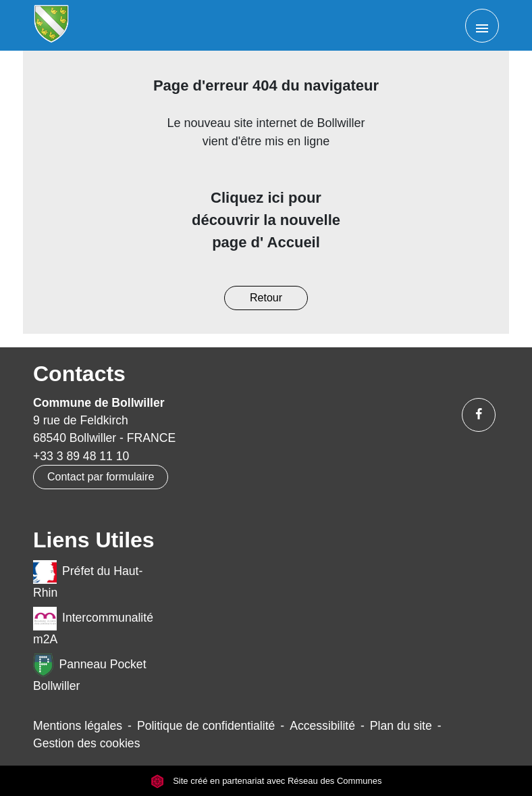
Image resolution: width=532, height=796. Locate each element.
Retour (266, 298)
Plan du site (401, 726)
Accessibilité (322, 726)
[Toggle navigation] (482, 26)
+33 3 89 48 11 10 (81, 456)
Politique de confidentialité (206, 726)
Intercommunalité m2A (93, 626)
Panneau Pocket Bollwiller (90, 673)
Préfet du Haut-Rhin (88, 580)
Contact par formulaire (101, 477)
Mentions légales (78, 726)
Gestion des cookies (86, 743)
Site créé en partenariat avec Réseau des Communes (266, 781)
